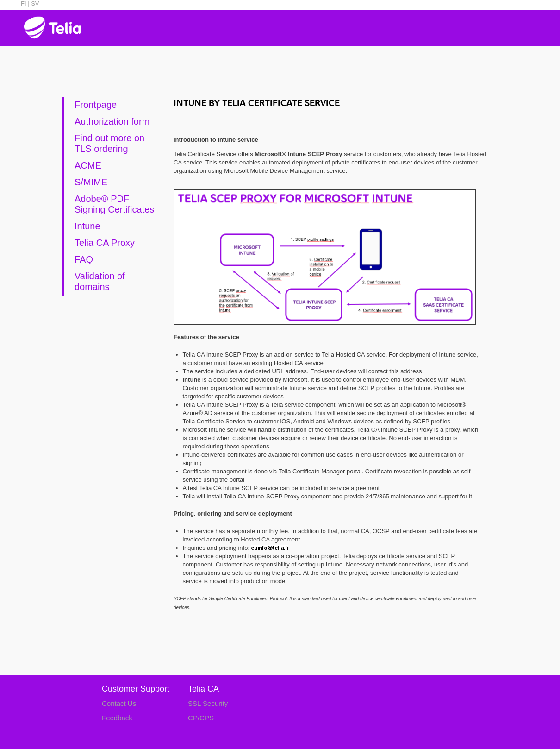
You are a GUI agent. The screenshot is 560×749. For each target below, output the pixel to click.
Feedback (117, 718)
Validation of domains (100, 281)
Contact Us (119, 703)
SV (34, 3)
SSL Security (208, 703)
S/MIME (91, 182)
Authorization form (112, 121)
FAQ (84, 259)
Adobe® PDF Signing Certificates (114, 204)
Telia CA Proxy (105, 243)
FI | (25, 3)
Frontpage (96, 105)
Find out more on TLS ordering (109, 143)
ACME (88, 165)
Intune (87, 226)
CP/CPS (201, 718)
